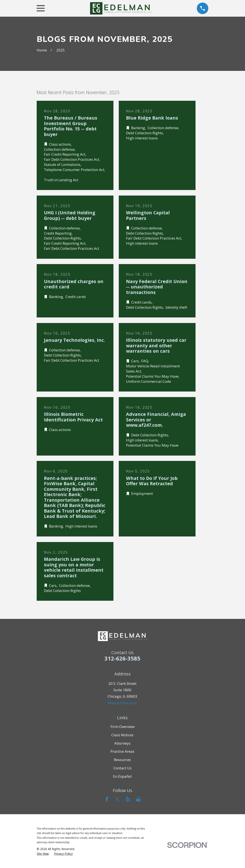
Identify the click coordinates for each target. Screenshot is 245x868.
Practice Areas (122, 751)
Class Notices (122, 735)
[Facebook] (107, 799)
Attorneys (122, 743)
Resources (122, 760)
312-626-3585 (122, 658)
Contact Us (122, 768)
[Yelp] (128, 799)
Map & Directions (122, 703)
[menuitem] (43, 854)
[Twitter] (117, 799)
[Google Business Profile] (138, 799)
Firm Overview (122, 727)
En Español (122, 776)
